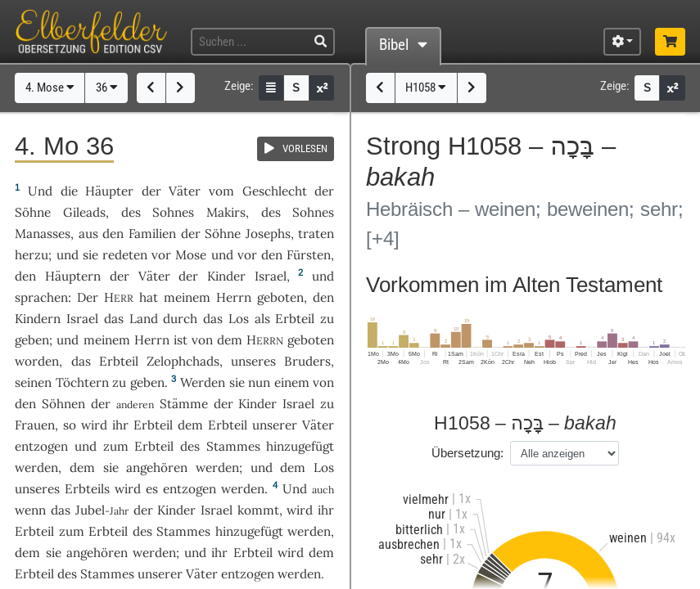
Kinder (226, 276)
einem (292, 382)
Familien (152, 234)
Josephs (268, 234)
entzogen (41, 446)
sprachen (41, 297)
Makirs (226, 212)
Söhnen (63, 404)
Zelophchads (183, 361)
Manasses (43, 234)
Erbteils (87, 489)
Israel (271, 276)
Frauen (35, 425)
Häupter (109, 191)
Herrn (234, 297)
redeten (125, 255)
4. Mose (50, 88)
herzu (32, 255)
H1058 (426, 88)
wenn (30, 510)
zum (116, 446)
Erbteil (295, 319)
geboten (280, 297)
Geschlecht (275, 191)
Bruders (307, 361)
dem (82, 468)
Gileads (84, 212)
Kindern (38, 319)
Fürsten (309, 255)
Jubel (90, 510)
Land (144, 319)
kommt (258, 510)
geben (32, 340)
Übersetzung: (467, 453)
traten (316, 234)
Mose (191, 255)
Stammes (233, 446)
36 (107, 88)
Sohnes (173, 212)
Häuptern (73, 276)
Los (239, 319)
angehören (157, 468)
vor (161, 255)
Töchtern (82, 382)
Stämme (184, 404)
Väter (185, 191)
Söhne (33, 212)
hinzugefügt (300, 446)
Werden (203, 382)
